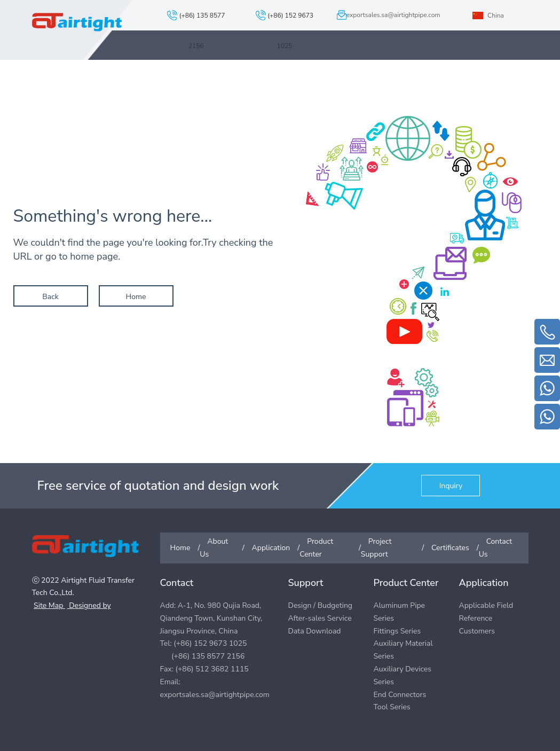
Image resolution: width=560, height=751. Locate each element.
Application (234, 75)
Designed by (89, 605)
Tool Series (392, 707)
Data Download (315, 631)
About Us (178, 75)
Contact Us (502, 75)
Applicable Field (486, 605)
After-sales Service (320, 618)
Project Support (375, 75)
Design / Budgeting (321, 605)
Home (136, 297)
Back (50, 297)
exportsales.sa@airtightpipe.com (393, 15)
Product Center (301, 75)
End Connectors (400, 695)
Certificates (443, 75)
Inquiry (451, 486)
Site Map (49, 605)
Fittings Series (397, 631)
